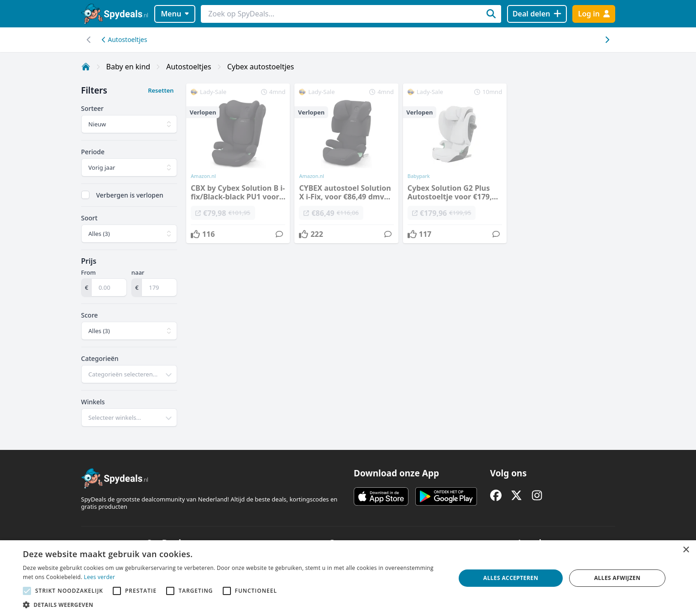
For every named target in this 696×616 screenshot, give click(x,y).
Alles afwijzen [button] (618, 578)
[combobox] (129, 374)
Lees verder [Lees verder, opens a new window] (100, 577)
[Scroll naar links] (607, 40)
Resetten (161, 90)
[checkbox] (85, 195)
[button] (233, 605)
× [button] (686, 550)
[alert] (348, 578)
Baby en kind (128, 67)
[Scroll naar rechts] (89, 40)
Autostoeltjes (125, 39)
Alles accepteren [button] (511, 578)
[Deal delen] (537, 14)
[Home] (86, 67)
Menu (175, 14)
